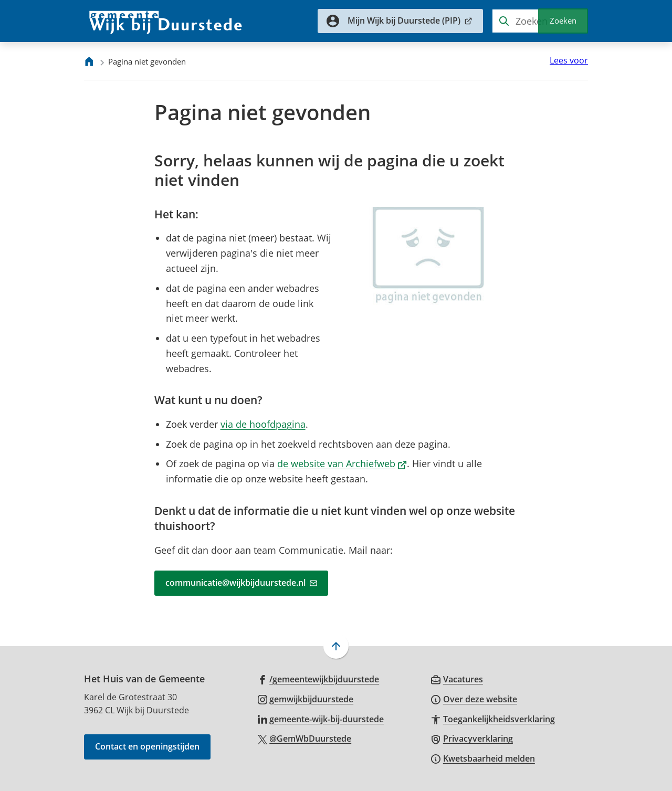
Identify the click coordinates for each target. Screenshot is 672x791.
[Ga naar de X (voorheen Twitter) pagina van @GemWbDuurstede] (305, 738)
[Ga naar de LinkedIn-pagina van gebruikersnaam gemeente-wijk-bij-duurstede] (321, 719)
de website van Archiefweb (342, 463)
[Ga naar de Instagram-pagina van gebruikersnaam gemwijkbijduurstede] (306, 699)
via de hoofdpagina (263, 424)
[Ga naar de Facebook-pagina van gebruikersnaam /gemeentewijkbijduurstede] (319, 679)
